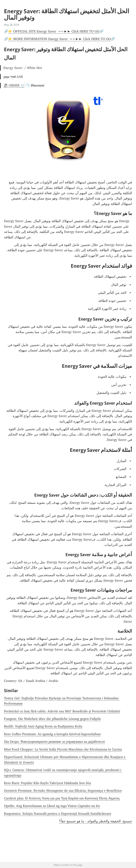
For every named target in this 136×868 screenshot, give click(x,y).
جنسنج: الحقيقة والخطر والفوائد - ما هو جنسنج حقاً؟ (96, 821)
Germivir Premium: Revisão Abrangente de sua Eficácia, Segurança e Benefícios (63, 791)
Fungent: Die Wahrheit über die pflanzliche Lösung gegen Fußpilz (52, 719)
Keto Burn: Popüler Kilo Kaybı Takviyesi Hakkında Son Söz (47, 783)
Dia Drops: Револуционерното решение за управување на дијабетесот (54, 742)
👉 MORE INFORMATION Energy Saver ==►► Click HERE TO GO (59, 39)
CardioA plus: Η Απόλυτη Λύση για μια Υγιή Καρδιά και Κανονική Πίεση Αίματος (62, 798)
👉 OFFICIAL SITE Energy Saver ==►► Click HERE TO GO (54, 31)
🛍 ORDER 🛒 (14, 85)
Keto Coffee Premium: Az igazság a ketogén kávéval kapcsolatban (52, 734)
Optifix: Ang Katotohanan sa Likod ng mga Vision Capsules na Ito (52, 806)
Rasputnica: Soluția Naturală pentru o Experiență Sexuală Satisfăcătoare (58, 814)
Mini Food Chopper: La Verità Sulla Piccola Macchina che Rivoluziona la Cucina (63, 749)
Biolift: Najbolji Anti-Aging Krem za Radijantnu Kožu (43, 726)
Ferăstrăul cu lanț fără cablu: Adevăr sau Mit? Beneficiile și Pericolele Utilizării (62, 711)
